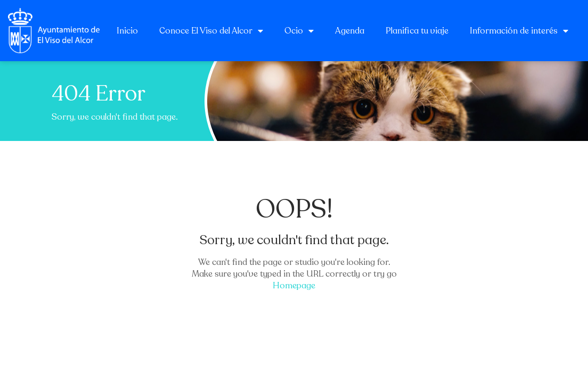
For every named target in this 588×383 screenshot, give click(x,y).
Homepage (294, 286)
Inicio (127, 31)
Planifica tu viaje (417, 31)
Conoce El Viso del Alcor (211, 31)
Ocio (299, 31)
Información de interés (519, 31)
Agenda (350, 31)
